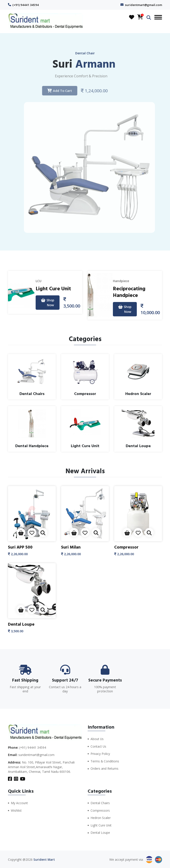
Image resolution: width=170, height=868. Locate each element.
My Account (19, 803)
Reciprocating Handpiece (129, 292)
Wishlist (16, 810)
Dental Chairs (100, 803)
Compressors (100, 810)
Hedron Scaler (101, 818)
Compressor (127, 547)
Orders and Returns (104, 768)
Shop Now (47, 303)
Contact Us (99, 746)
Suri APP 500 (21, 547)
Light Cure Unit (53, 289)
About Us (97, 739)
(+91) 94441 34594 (26, 5)
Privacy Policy (100, 753)
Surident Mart (44, 859)
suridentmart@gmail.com (143, 5)
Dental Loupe (21, 624)
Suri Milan (71, 547)
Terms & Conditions (105, 761)
